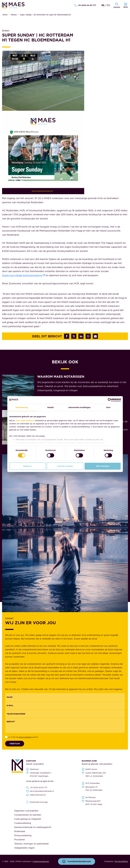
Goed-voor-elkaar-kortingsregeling (22, 275)
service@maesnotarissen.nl (42, 791)
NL (103, 5)
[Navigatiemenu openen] (126, 5)
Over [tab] (108, 407)
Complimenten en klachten (28, 815)
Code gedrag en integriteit (28, 819)
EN (108, 5)
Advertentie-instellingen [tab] (79, 407)
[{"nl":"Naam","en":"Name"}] (65, 697)
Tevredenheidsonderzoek (77, 861)
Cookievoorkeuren (41, 861)
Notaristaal (20, 831)
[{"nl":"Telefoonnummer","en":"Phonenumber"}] (65, 714)
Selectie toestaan (65, 466)
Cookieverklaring (23, 823)
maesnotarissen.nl (38, 795)
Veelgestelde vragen (24, 848)
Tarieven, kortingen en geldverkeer (32, 844)
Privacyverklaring (23, 835)
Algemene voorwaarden (26, 811)
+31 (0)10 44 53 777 (85, 5)
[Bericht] (65, 726)
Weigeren (27, 466)
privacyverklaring (25, 737)
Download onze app (39, 802)
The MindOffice (121, 861)
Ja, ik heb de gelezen (23, 737)
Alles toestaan (103, 466)
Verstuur (15, 744)
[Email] (65, 706)
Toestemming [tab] (22, 407)
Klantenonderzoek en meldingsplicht (33, 827)
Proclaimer (20, 840)
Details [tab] (51, 407)
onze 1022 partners (25, 420)
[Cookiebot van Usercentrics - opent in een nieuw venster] (110, 400)
